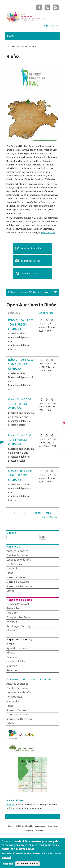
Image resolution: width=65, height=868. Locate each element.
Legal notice (40, 826)
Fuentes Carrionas (17, 555)
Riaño (10, 573)
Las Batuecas (14, 564)
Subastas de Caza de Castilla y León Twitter (47, 8)
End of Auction (46, 313)
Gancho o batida (16, 661)
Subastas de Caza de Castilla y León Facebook (39, 8)
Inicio (9, 46)
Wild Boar (12, 622)
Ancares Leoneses (17, 551)
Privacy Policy (52, 826)
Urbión (10, 591)
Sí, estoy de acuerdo (27, 865)
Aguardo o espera (17, 648)
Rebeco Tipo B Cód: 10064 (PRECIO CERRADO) (20, 324)
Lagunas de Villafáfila (19, 560)
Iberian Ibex (14, 608)
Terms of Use (40, 831)
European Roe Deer (18, 617)
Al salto (11, 653)
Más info (6, 858)
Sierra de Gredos (16, 577)
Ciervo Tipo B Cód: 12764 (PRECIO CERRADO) (20, 440)
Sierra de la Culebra (18, 582)
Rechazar (8, 865)
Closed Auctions (50, 517)
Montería (12, 666)
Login (46, 26)
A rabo (10, 644)
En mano (12, 657)
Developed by (28, 826)
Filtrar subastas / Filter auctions (28, 292)
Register (54, 26)
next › (38, 513)
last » (48, 513)
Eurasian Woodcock (18, 604)
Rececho (12, 670)
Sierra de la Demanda (19, 586)
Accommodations (30, 273)
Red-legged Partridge (19, 626)
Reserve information (31, 248)
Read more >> (48, 232)
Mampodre (13, 568)
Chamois (12, 630)
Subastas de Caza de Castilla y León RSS (56, 8)
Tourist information (31, 261)
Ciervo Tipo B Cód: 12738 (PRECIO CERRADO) (20, 404)
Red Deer (12, 613)
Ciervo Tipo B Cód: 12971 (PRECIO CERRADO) (20, 475)
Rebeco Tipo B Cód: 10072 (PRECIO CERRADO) (20, 364)
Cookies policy (27, 831)
